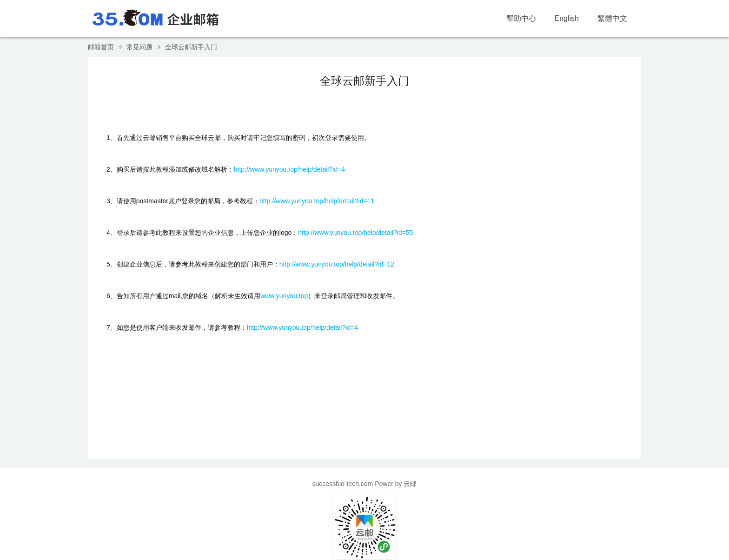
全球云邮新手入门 (191, 47)
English (567, 18)
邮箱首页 (101, 47)
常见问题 (139, 47)
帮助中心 (521, 18)
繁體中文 (612, 18)
